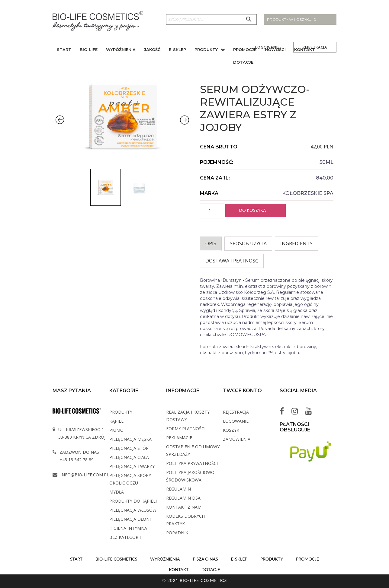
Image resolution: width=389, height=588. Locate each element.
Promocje (245, 50)
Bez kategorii (125, 537)
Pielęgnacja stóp (129, 448)
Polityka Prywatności (192, 463)
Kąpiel (116, 421)
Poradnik (177, 533)
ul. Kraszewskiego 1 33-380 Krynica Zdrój (82, 433)
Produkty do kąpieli (133, 501)
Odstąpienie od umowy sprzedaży (193, 450)
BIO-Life (89, 50)
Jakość (152, 50)
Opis (211, 243)
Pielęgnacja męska (130, 439)
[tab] (211, 244)
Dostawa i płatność (232, 261)
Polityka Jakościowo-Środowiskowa (191, 476)
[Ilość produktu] (212, 211)
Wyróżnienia (121, 50)
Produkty (206, 50)
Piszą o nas (205, 559)
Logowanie (236, 421)
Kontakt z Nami (184, 507)
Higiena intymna (128, 528)
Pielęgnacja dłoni (130, 519)
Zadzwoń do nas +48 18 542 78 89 (79, 456)
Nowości (275, 50)
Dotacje (243, 63)
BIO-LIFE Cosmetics (116, 559)
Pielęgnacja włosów (133, 510)
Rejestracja (236, 412)
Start (64, 50)
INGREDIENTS (296, 243)
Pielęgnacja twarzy (132, 466)
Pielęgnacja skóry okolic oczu (130, 479)
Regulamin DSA (183, 498)
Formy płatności (186, 429)
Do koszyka (252, 210)
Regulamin (178, 489)
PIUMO (116, 430)
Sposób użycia (248, 243)
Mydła (117, 492)
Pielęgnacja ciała (129, 457)
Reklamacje (179, 438)
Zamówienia (237, 439)
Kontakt (305, 50)
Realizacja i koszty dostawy (188, 416)
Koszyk (231, 430)
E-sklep (177, 50)
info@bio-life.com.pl (85, 475)
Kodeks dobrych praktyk (185, 520)
